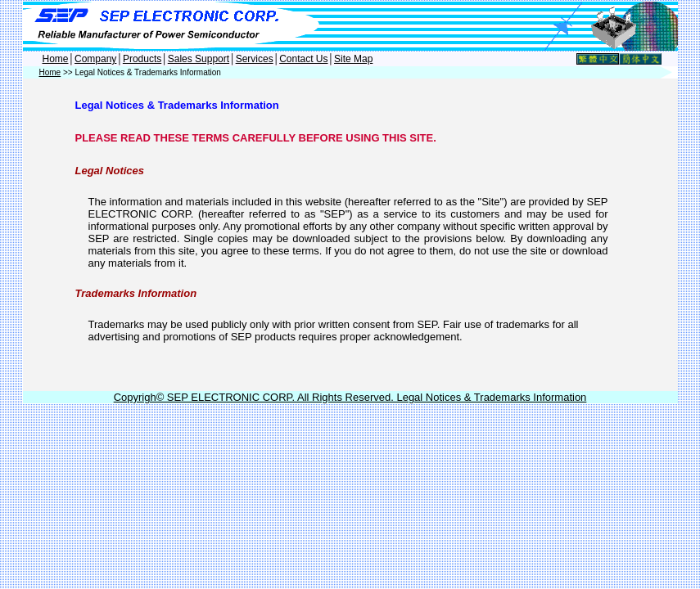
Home (56, 59)
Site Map (353, 59)
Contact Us (303, 59)
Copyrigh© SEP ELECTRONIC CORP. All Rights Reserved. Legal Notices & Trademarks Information (350, 397)
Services (255, 59)
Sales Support (199, 59)
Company (95, 59)
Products (142, 59)
